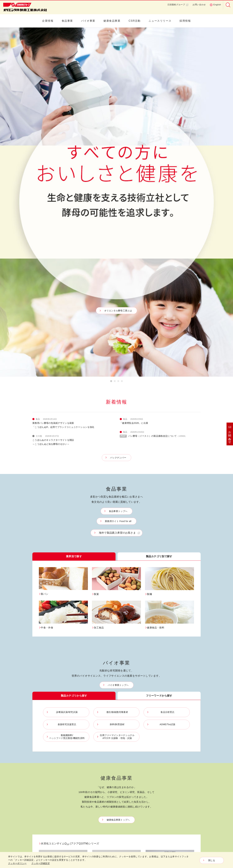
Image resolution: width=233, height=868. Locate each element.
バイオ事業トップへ (118, 336)
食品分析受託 (153, 733)
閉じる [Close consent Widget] (212, 860)
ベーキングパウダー (99, 750)
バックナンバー (118, 108)
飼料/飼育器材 (154, 743)
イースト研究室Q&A (42, 799)
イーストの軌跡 (40, 794)
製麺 (63, 738)
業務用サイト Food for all (118, 172)
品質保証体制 (182, 740)
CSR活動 (135, 21)
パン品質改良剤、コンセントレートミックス (101, 756)
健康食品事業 (112, 21)
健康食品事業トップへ (118, 471)
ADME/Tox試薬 (154, 748)
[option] (116, 28)
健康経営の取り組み (185, 784)
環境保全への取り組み (186, 758)
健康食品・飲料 (68, 753)
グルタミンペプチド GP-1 (54, 573)
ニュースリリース (160, 21)
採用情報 (185, 21)
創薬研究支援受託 (155, 738)
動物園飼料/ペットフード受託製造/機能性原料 (159, 755)
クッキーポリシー (17, 863)
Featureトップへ (118, 625)
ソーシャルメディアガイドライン (187, 838)
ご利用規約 (181, 824)
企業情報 (48, 21)
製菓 (63, 733)
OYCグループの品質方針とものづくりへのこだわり (187, 732)
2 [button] (115, 33)
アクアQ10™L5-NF (157, 527)
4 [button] (122, 33)
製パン (64, 728)
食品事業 (67, 21)
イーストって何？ (41, 784)
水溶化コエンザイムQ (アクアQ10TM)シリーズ (69, 494)
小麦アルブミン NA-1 (105, 573)
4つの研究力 (124, 763)
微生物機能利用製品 (99, 763)
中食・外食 (66, 743)
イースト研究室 (40, 779)
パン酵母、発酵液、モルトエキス (101, 730)
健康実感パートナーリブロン (130, 748)
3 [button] (118, 33)
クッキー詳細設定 (184, 832)
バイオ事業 (88, 21)
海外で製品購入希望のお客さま (117, 184)
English (215, 5)
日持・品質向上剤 (98, 768)
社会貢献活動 (182, 763)
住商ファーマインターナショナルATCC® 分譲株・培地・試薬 (159, 764)
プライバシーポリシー (186, 820)
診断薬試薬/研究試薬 (157, 723)
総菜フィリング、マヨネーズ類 (101, 743)
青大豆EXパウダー (157, 573)
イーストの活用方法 (42, 789)
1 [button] (111, 33)
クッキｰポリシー (183, 828)
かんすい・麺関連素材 (100, 772)
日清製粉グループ (178, 5)
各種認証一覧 (182, 745)
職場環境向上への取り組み (187, 777)
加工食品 (65, 748)
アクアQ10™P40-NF (51, 527)
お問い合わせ (199, 5)
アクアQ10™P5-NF (104, 527)
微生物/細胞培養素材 (157, 728)
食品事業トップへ (118, 162)
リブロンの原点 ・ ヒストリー (131, 756)
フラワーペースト (98, 737)
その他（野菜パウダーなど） (101, 779)
